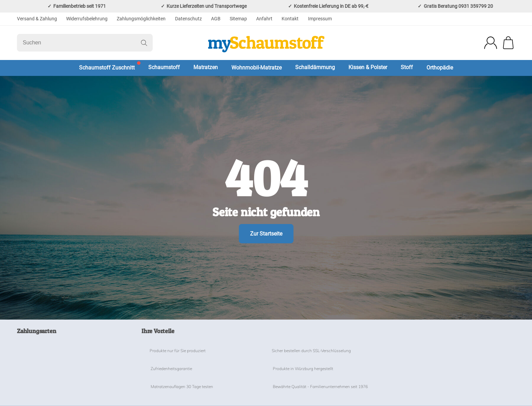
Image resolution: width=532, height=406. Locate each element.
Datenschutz (188, 19)
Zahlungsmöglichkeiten (141, 19)
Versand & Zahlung (37, 19)
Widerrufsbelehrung (87, 19)
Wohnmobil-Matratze (256, 68)
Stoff (407, 67)
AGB (216, 19)
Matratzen (206, 67)
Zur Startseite (266, 234)
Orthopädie (440, 68)
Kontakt (290, 19)
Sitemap (238, 19)
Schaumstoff (164, 67)
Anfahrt (264, 19)
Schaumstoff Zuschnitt (107, 68)
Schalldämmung (315, 67)
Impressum (320, 19)
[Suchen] (85, 43)
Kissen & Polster (368, 67)
